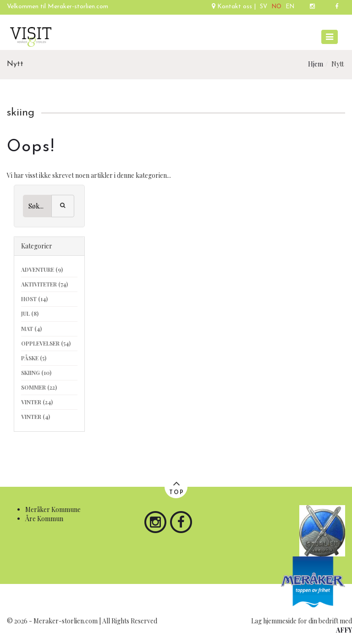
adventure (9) (42, 270)
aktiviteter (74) (44, 284)
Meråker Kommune (53, 509)
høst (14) (34, 299)
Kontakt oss (233, 7)
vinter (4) (36, 417)
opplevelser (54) (46, 343)
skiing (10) (36, 373)
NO (277, 7)
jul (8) (30, 314)
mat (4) (31, 329)
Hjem (316, 64)
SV (264, 7)
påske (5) (34, 358)
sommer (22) (39, 387)
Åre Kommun (44, 519)
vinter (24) (37, 402)
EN (290, 7)
